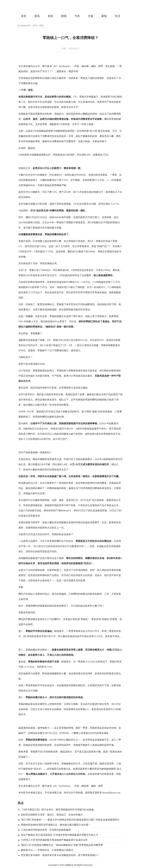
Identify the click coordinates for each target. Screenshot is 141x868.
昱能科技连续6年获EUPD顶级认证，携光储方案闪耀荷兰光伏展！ (56, 825)
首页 (24, 16)
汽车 (77, 16)
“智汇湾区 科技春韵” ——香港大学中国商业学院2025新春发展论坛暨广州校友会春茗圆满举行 (70, 820)
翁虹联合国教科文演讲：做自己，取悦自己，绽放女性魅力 (52, 815)
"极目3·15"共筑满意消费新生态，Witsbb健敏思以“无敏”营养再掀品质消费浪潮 (62, 845)
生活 (117, 16)
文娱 (91, 16)
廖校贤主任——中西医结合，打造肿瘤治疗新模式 (47, 850)
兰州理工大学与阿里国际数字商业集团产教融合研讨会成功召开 (54, 840)
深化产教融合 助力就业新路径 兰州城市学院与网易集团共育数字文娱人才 (60, 835)
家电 (104, 16)
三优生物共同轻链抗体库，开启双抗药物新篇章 (46, 830)
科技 (50, 16)
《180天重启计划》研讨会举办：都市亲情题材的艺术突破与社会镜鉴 (57, 810)
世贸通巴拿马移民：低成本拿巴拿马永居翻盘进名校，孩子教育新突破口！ (60, 855)
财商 (64, 16)
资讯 (37, 16)
